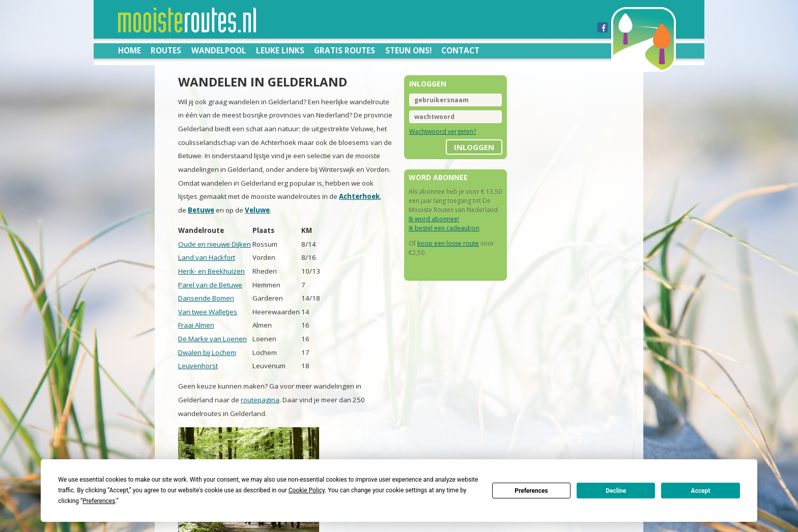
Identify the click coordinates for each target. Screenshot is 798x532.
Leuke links (280, 50)
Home (130, 50)
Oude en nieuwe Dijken (215, 244)
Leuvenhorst (198, 366)
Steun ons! (408, 50)
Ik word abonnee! (434, 219)
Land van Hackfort (207, 257)
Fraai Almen (196, 325)
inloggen (474, 147)
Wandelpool (219, 50)
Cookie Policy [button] (307, 490)
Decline (616, 491)
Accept (701, 491)
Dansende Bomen (206, 298)
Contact (460, 50)
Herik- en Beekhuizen (211, 271)
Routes (166, 50)
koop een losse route (448, 243)
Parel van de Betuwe (210, 285)
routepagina (260, 400)
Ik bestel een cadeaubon (444, 228)
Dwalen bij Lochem (207, 352)
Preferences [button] (99, 501)
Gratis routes (345, 50)
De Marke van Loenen (212, 339)
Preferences (531, 491)
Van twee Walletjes (208, 312)
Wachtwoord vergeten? (443, 131)
